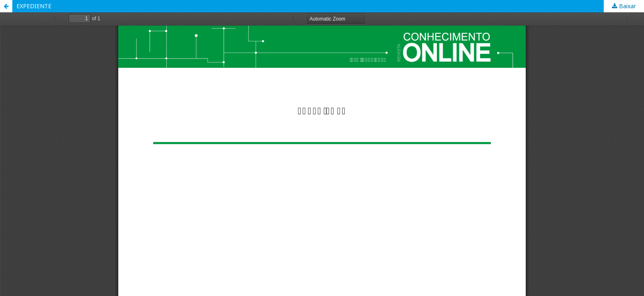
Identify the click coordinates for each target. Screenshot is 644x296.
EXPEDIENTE (34, 6)
